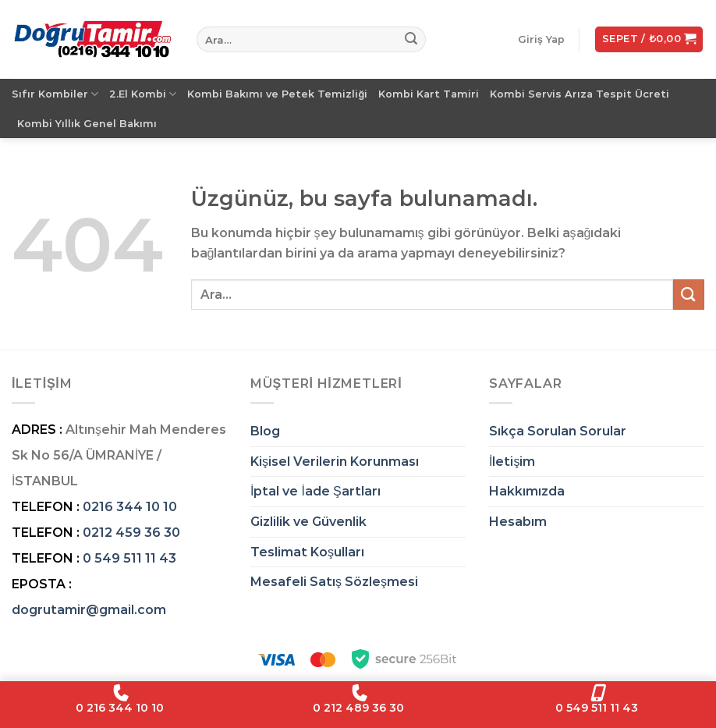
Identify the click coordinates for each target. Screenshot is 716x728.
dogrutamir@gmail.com (89, 610)
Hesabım (518, 522)
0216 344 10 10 (130, 507)
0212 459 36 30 (131, 533)
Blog (265, 431)
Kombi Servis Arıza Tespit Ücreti (580, 94)
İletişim (512, 462)
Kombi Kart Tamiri (429, 94)
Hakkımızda (527, 491)
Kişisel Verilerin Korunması (335, 462)
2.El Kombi (143, 94)
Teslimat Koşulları (307, 552)
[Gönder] (411, 40)
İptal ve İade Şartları (315, 491)
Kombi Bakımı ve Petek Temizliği (277, 94)
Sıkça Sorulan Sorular (558, 431)
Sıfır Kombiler (55, 94)
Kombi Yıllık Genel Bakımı (87, 124)
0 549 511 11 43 (129, 558)
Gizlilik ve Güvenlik (308, 522)
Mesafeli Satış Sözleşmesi (334, 582)
